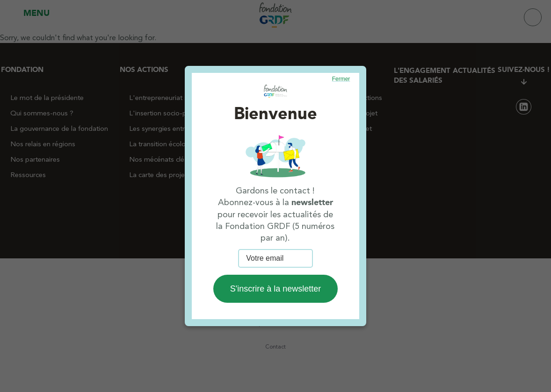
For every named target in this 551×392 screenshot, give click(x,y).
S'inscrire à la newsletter (276, 289)
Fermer (341, 79)
